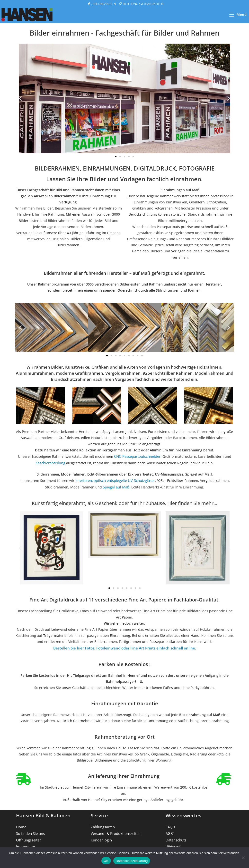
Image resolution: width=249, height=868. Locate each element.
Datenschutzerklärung (132, 861)
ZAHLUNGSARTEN (103, 4)
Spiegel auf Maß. (117, 486)
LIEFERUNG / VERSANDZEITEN (143, 4)
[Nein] (243, 858)
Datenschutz (176, 837)
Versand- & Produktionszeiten (115, 830)
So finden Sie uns (30, 830)
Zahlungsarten (103, 824)
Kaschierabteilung (50, 462)
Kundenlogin (101, 837)
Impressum (25, 843)
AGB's (170, 830)
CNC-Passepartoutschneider (137, 456)
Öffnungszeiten (29, 837)
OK (106, 861)
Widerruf (173, 843)
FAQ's (170, 824)
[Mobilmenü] (238, 14)
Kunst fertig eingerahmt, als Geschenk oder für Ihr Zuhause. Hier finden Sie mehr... (124, 501)
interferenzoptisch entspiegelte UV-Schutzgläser (115, 480)
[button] (20, 98)
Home (21, 824)
